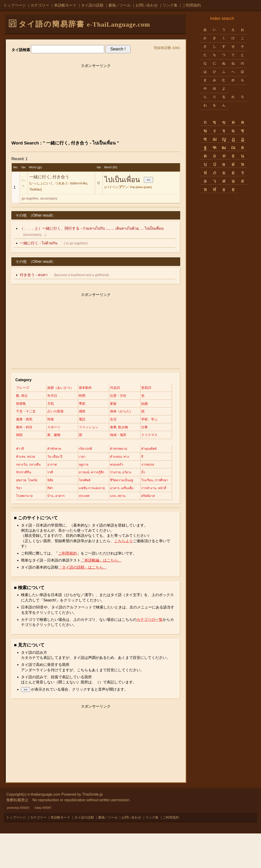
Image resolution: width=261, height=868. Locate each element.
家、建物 (120, 444)
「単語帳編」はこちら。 (101, 595)
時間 (117, 396)
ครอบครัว (55, 490)
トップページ (15, 5)
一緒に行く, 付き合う (49, 177)
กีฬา (84, 514)
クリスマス (89, 452)
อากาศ (118, 482)
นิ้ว (115, 498)
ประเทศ (22, 531)
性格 (52, 428)
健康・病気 (24, 428)
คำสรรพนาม (122, 466)
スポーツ (87, 436)
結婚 (84, 412)
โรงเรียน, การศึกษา (30, 514)
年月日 (86, 396)
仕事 (52, 444)
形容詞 (21, 396)
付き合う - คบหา (34, 275)
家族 (52, 412)
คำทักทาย (55, 466)
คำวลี (20, 466)
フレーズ (23, 388)
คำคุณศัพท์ (24, 474)
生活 (117, 428)
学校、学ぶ (24, 436)
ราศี (19, 498)
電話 (84, 428)
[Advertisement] (96, 103)
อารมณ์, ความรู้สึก (62, 498)
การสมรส (88, 490)
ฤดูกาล (21, 490)
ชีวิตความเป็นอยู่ (125, 506)
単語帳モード (65, 5)
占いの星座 (24, 420)
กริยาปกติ (88, 466)
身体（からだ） (92, 420)
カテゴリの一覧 (150, 654)
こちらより (124, 575)
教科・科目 (57, 436)
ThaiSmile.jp (93, 829)
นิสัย (52, 506)
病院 (84, 444)
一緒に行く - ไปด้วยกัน (39, 243)
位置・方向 (24, 404)
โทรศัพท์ (87, 506)
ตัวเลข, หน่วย (58, 474)
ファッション (123, 436)
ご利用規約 (192, 5)
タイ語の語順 (92, 5)
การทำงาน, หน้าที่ (61, 522)
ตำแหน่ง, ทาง (26, 482)
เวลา (117, 474)
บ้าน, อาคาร (122, 522)
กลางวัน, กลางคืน (94, 482)
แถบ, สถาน (57, 531)
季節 (19, 412)
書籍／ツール (120, 5)
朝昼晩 (86, 404)
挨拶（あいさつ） (62, 388)
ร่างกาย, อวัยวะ (92, 498)
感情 (52, 420)
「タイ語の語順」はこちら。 (82, 602)
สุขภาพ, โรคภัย (27, 506)
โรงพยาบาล (89, 522)
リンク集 (170, 5)
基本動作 (87, 388)
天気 (117, 404)
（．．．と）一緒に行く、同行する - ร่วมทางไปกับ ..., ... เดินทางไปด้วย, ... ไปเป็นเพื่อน (92, 228)
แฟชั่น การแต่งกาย (127, 514)
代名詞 (118, 388)
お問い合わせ (147, 5)
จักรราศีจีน (121, 490)
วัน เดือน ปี (89, 474)
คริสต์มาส (88, 531)
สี (50, 482)
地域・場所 (57, 452)
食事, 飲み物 (25, 444)
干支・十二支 (123, 412)
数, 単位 (54, 396)
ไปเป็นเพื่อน (122, 180)
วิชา (52, 514)
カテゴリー (40, 5)
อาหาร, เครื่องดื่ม (28, 522)
